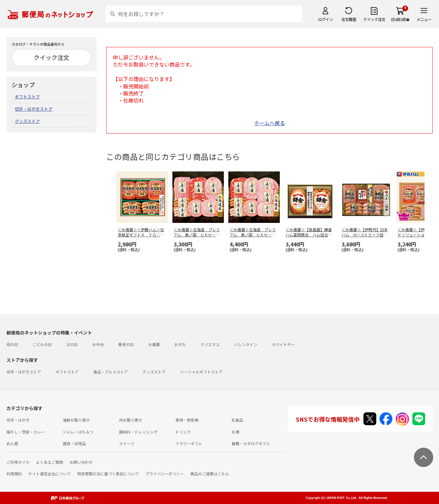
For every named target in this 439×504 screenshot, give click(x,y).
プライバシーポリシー (165, 474)
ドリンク (183, 432)
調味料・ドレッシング (138, 432)
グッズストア (27, 121)
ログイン (325, 19)
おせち (180, 344)
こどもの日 (42, 344)
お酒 (235, 432)
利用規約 (14, 474)
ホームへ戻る (270, 123)
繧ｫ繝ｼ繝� (400, 19)
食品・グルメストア (111, 372)
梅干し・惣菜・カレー (26, 432)
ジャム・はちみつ (78, 432)
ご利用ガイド (18, 462)
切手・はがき (18, 420)
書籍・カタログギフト (251, 443)
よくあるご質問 (50, 462)
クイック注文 (374, 19)
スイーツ (127, 443)
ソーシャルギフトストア (201, 372)
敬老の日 (126, 344)
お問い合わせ (81, 462)
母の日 (12, 344)
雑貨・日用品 (74, 443)
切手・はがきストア (34, 109)
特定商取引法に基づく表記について (108, 474)
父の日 (72, 344)
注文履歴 (349, 19)
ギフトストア (27, 97)
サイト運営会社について (50, 474)
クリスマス (210, 344)
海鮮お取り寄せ (76, 420)
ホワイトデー (283, 344)
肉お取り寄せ (131, 420)
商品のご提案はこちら (210, 474)
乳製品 (237, 420)
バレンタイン (246, 344)
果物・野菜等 (187, 420)
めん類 (12, 443)
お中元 (98, 344)
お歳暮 (154, 344)
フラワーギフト (189, 443)
